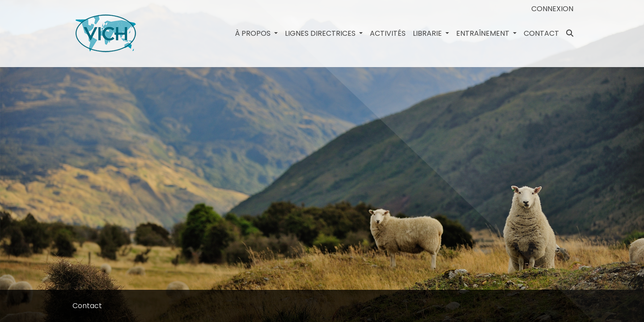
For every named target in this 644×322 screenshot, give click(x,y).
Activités (388, 33)
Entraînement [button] (484, 33)
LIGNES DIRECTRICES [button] (321, 33)
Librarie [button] (428, 33)
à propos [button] (254, 33)
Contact (541, 33)
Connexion (552, 9)
